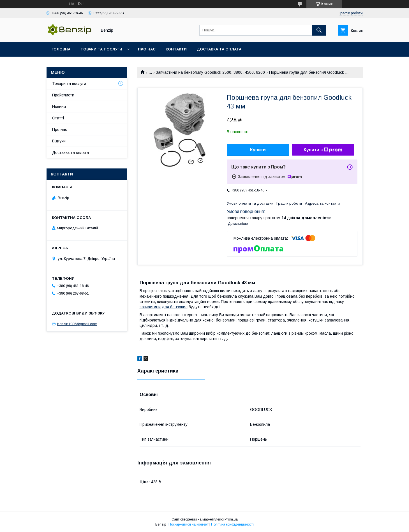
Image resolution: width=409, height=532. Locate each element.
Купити (258, 150)
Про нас (147, 49)
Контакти (176, 49)
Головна (61, 49)
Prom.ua (231, 519)
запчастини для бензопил (164, 307)
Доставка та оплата (219, 49)
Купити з (323, 150)
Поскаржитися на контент (189, 524)
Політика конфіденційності (232, 524)
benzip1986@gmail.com (77, 324)
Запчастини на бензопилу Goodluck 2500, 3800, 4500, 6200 (210, 72)
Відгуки (59, 141)
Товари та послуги (101, 49)
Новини (59, 107)
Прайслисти (63, 95)
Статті (58, 118)
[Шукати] (319, 30)
